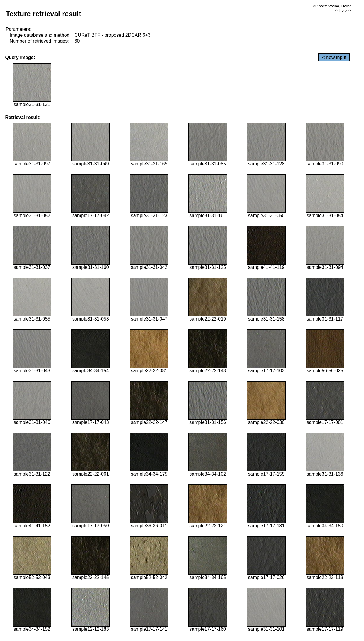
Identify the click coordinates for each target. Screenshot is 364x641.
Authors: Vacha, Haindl (332, 6)
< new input (334, 57)
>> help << (343, 10)
